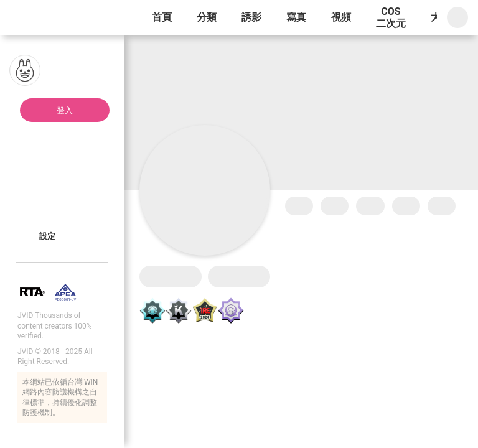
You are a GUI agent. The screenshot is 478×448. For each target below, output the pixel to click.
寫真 (296, 17)
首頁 (162, 17)
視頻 (341, 17)
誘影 (251, 17)
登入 (65, 110)
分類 (207, 17)
